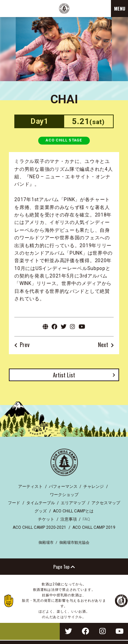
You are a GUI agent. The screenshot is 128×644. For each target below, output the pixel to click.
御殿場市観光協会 (74, 543)
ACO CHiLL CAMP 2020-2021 (39, 527)
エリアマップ (73, 503)
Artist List (64, 375)
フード (14, 503)
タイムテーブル (41, 503)
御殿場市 (46, 543)
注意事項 (69, 519)
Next (103, 345)
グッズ (41, 511)
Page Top (64, 566)
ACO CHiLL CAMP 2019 (94, 527)
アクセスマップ (106, 503)
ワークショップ (64, 495)
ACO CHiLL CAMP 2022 (64, 9)
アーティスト (30, 486)
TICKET (30, 631)
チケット (46, 519)
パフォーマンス (63, 486)
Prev (25, 345)
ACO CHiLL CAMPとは (73, 511)
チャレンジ (94, 486)
